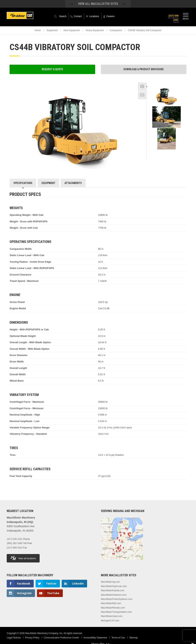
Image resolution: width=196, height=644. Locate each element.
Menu (186, 16)
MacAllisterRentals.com (113, 608)
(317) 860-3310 (15, 548)
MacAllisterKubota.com (113, 590)
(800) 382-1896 (15, 543)
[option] (167, 95)
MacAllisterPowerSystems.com (117, 599)
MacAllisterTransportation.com (116, 612)
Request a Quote (52, 69)
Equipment (52, 30)
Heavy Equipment (95, 30)
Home (38, 30)
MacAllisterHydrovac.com (114, 586)
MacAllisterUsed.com (112, 616)
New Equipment (72, 30)
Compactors (116, 30)
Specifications (23, 183)
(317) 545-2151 (174, 18)
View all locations (23, 558)
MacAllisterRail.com (111, 603)
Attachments (73, 183)
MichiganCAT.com (110, 621)
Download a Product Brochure (144, 69)
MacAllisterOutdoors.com (114, 595)
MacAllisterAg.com (110, 582)
